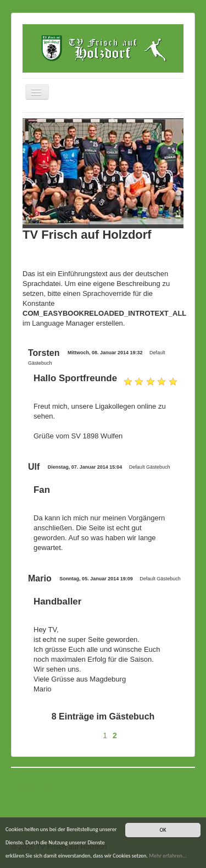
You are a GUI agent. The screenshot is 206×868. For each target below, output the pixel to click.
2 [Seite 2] (115, 735)
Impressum (35, 787)
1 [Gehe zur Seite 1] (105, 735)
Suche (28, 805)
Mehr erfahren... (168, 856)
